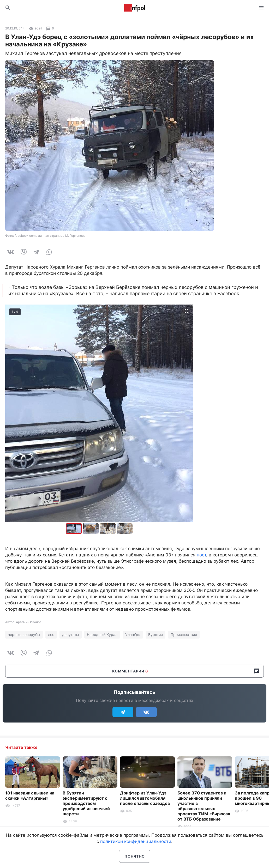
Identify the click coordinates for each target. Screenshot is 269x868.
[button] (91, 529)
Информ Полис (135, 8)
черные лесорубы (24, 635)
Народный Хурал (102, 635)
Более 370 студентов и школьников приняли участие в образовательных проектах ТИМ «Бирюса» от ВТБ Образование (204, 806)
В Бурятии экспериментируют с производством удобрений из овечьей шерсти (86, 803)
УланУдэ (133, 635)
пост (201, 555)
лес (51, 635)
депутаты (71, 635)
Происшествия (184, 635)
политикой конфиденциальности (136, 841)
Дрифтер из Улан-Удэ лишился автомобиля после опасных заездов (145, 798)
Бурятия (156, 635)
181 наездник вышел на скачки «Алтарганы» (30, 796)
